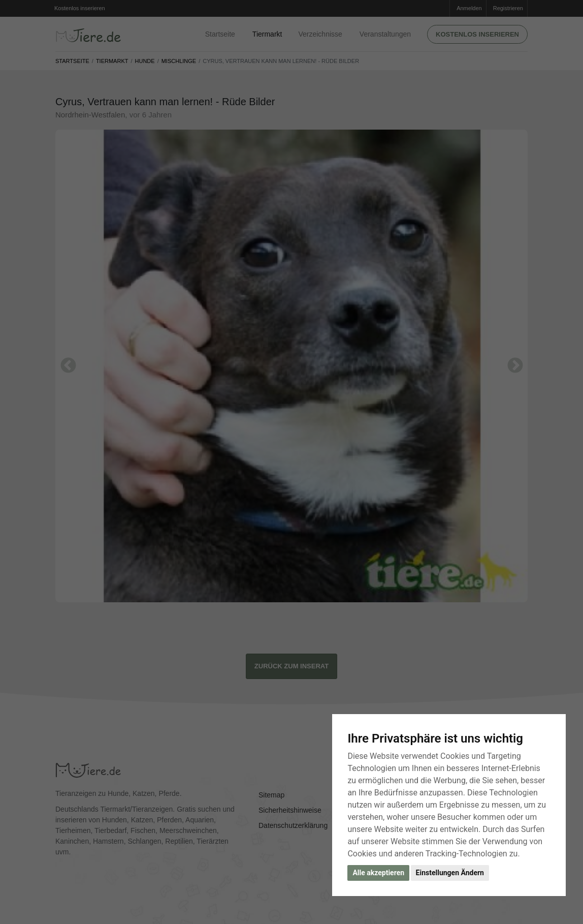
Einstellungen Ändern (450, 873)
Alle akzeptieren (378, 873)
